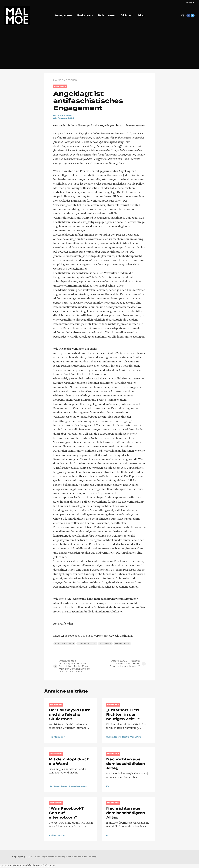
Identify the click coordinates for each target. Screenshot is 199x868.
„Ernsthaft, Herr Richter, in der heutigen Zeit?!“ (123, 715)
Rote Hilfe (123, 643)
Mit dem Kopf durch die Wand (69, 762)
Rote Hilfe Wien (63, 116)
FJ (108, 786)
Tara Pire (136, 737)
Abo (141, 16)
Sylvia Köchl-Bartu (118, 737)
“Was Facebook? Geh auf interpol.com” (66, 813)
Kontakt (190, 3)
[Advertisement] (99, 48)
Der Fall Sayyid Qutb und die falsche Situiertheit (70, 715)
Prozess (106, 643)
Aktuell (126, 16)
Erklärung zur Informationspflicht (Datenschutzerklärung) (66, 857)
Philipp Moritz (57, 835)
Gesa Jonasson (78, 786)
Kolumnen (107, 16)
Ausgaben (63, 16)
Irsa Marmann (57, 737)
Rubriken (85, 16)
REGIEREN (60, 86)
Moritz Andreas (58, 786)
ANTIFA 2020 (64, 643)
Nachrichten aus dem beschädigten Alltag (126, 764)
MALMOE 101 (87, 643)
